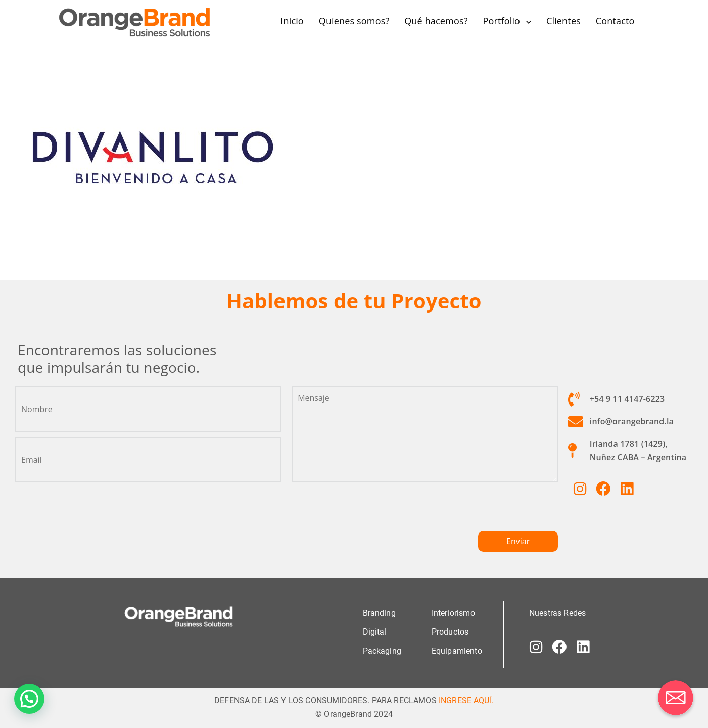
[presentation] (368, 511)
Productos (450, 632)
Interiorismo (453, 613)
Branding (379, 613)
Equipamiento (457, 650)
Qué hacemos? (436, 21)
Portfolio (501, 21)
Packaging (382, 650)
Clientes (563, 21)
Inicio (292, 21)
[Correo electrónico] (676, 698)
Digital (375, 632)
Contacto (615, 21)
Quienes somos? (354, 21)
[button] (29, 699)
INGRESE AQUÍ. (466, 700)
